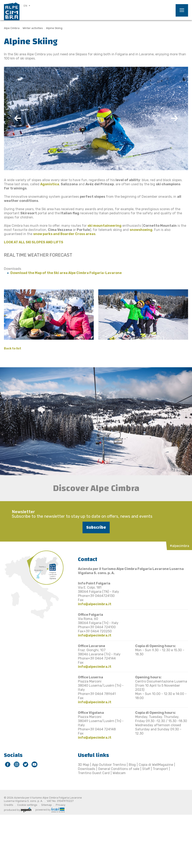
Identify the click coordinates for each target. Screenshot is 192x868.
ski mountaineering (105, 226)
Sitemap (47, 805)
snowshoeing (141, 230)
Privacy (61, 805)
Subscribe (96, 527)
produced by (18, 810)
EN (25, 6)
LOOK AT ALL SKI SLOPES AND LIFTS (34, 242)
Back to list (13, 349)
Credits (9, 805)
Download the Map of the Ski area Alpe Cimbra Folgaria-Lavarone (66, 273)
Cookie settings (27, 805)
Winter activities (33, 28)
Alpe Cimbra (12, 28)
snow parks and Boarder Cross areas (64, 234)
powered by (50, 809)
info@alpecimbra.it (95, 604)
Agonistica (50, 184)
